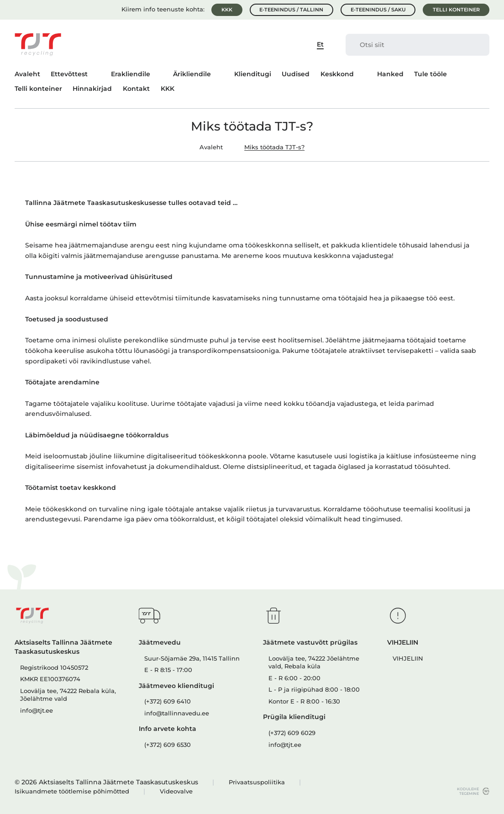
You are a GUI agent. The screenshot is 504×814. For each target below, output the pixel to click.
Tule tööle (430, 74)
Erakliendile (131, 74)
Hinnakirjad (92, 89)
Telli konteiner (456, 10)
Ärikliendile (192, 74)
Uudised (296, 74)
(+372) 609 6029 (292, 733)
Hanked (390, 74)
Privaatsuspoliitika (257, 782)
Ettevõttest (69, 74)
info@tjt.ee (37, 711)
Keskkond (337, 74)
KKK (227, 10)
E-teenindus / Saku (378, 10)
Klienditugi (253, 74)
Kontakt (136, 89)
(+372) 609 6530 (168, 745)
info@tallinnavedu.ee (177, 713)
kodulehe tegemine (466, 791)
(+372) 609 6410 (168, 701)
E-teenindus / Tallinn (291, 10)
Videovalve (176, 791)
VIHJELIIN (408, 659)
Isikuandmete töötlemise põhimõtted (72, 791)
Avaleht (27, 74)
